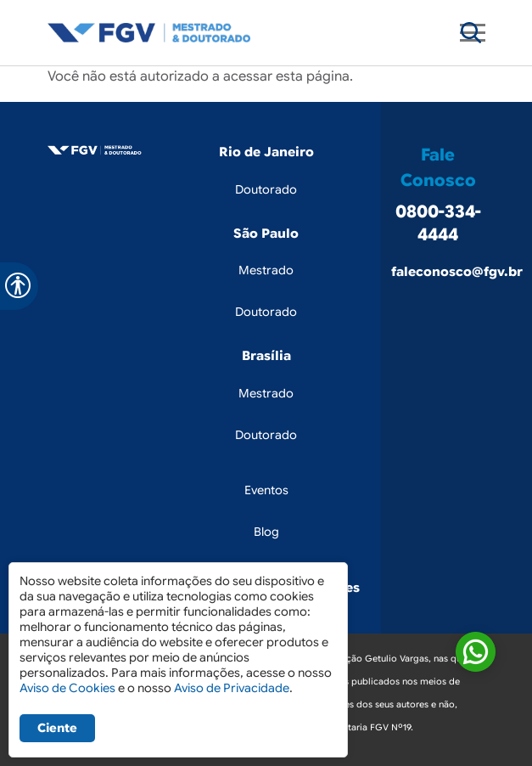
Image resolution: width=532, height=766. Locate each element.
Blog (266, 532)
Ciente (57, 728)
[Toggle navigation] (471, 33)
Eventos (266, 490)
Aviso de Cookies (67, 688)
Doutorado (266, 189)
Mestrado (266, 270)
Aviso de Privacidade (232, 688)
